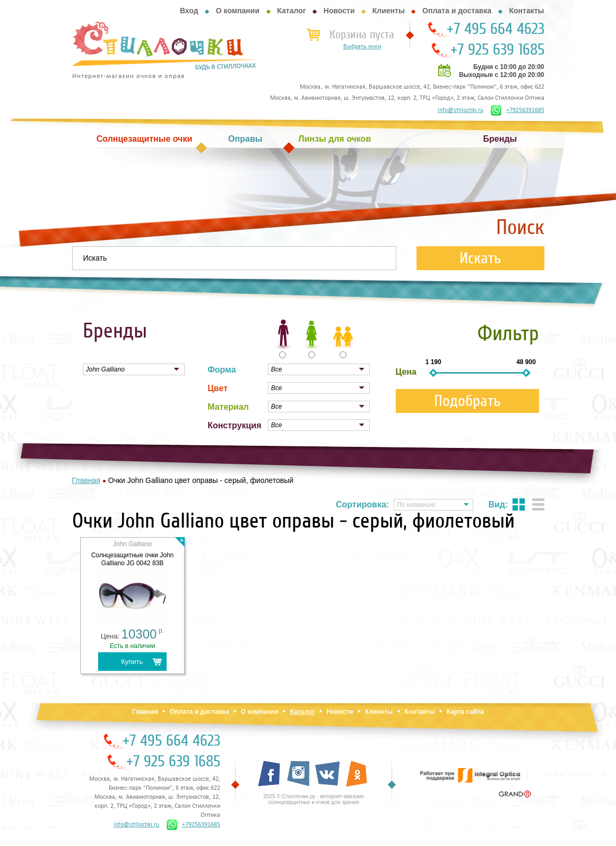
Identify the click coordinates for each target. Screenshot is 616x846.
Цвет (218, 388)
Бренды (500, 139)
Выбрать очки (362, 47)
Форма (222, 370)
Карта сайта (465, 712)
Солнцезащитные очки (144, 139)
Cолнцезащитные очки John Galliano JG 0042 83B (132, 559)
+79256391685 (518, 110)
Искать (480, 258)
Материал (228, 407)
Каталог (291, 11)
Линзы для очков (335, 139)
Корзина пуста (362, 34)
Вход (189, 11)
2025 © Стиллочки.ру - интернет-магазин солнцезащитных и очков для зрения (313, 799)
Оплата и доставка (457, 11)
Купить (132, 662)
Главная (145, 712)
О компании (238, 11)
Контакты (526, 11)
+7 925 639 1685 (497, 50)
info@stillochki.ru (461, 110)
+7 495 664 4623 (496, 29)
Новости (339, 11)
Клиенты (389, 11)
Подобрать (467, 401)
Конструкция (234, 425)
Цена (406, 372)
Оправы (245, 139)
